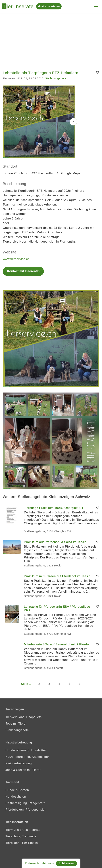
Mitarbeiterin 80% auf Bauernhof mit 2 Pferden (57, 644)
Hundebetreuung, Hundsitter (26, 750)
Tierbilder (12, 843)
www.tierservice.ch (16, 259)
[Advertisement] (51, 40)
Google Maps (71, 173)
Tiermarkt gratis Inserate (23, 830)
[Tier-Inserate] (19, 6)
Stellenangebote (56, 78)
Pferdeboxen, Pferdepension (26, 810)
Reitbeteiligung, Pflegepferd (25, 803)
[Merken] (97, 73)
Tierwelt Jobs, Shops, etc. (24, 717)
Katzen (24, 790)
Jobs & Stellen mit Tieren (23, 770)
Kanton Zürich (13, 173)
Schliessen (66, 863)
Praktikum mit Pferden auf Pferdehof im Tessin (57, 576)
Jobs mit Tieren (16, 724)
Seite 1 (26, 684)
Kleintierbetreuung (19, 763)
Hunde (10, 790)
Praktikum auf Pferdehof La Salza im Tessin (55, 542)
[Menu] (96, 5)
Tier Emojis (30, 843)
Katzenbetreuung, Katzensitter (27, 757)
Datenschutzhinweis (39, 863)
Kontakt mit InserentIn (23, 271)
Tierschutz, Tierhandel (21, 836)
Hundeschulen (16, 797)
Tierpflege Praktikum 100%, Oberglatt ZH (53, 508)
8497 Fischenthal (42, 173)
